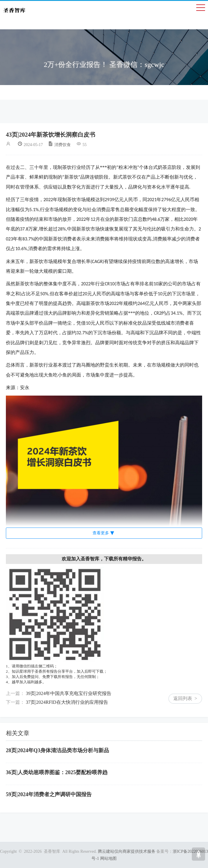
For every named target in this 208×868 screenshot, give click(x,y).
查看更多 (101, 533)
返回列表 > (185, 698)
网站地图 (108, 858)
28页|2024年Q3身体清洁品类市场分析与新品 (57, 750)
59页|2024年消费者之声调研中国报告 (49, 794)
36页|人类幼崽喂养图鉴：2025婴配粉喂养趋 (57, 772)
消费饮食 (59, 145)
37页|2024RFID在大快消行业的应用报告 (67, 702)
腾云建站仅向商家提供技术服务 (127, 851)
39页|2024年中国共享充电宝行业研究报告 (69, 693)
